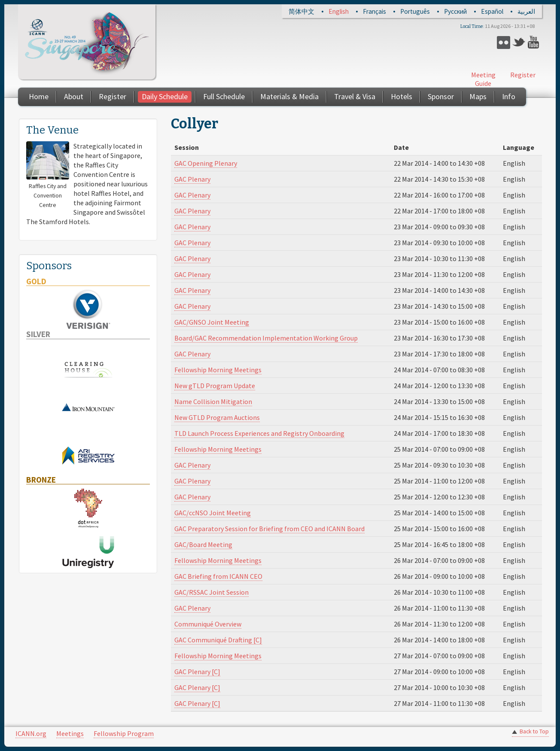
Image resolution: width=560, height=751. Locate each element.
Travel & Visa (355, 96)
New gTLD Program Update (215, 386)
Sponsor (441, 96)
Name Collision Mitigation (213, 401)
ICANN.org (31, 733)
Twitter (519, 42)
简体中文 (301, 11)
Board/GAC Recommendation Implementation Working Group (266, 338)
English (339, 11)
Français (374, 11)
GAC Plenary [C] (197, 672)
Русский (455, 11)
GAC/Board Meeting (203, 544)
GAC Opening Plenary (206, 163)
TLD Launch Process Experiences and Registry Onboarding (259, 433)
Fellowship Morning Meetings (218, 370)
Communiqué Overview (208, 624)
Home (39, 96)
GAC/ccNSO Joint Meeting (213, 513)
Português (415, 11)
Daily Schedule (165, 96)
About (74, 96)
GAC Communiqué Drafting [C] (218, 640)
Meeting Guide (483, 79)
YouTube (534, 42)
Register (523, 75)
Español (492, 11)
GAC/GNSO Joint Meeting (212, 322)
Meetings (70, 733)
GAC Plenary (192, 179)
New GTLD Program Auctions (217, 417)
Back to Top (534, 731)
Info (509, 96)
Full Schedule (224, 96)
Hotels (402, 96)
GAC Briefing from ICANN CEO (218, 576)
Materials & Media (289, 96)
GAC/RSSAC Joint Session (212, 592)
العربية (526, 11)
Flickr (504, 42)
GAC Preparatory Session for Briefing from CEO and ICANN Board (269, 529)
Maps (478, 96)
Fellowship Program (124, 733)
